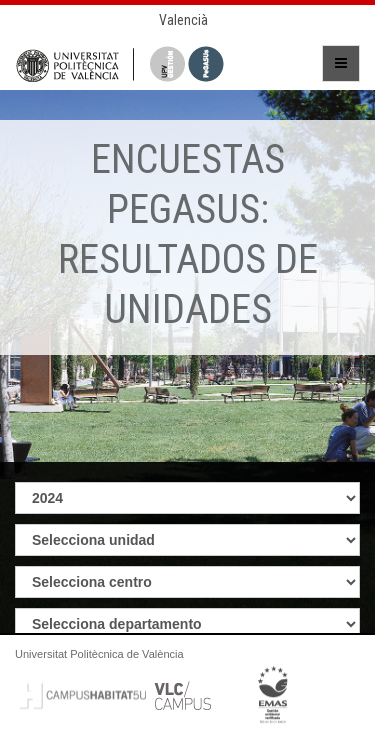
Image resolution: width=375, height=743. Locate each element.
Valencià (183, 20)
